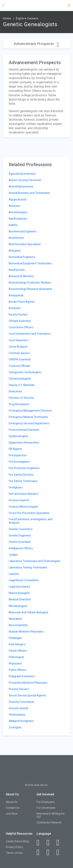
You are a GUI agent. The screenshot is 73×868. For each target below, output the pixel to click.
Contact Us (13, 808)
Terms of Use (14, 853)
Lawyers (14, 574)
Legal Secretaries (19, 587)
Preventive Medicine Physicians (28, 683)
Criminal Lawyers (19, 353)
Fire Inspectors (18, 455)
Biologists (15, 251)
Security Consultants (22, 702)
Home (7, 18)
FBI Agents (15, 449)
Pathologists (16, 657)
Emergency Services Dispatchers (29, 423)
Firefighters (16, 487)
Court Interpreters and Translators (30, 334)
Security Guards (18, 708)
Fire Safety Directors (21, 475)
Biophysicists (17, 270)
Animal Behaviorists (21, 186)
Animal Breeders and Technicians (29, 193)
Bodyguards (16, 295)
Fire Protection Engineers (24, 468)
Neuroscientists (18, 625)
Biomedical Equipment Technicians (30, 263)
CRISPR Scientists (20, 359)
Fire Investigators (19, 462)
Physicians (15, 663)
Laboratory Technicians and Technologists (35, 561)
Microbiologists (18, 606)
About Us (11, 802)
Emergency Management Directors (30, 411)
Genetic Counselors (21, 529)
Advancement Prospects (36, 44)
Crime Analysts (18, 347)
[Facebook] (40, 843)
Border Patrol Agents (22, 302)
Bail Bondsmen (18, 219)
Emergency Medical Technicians (28, 417)
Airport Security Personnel (25, 180)
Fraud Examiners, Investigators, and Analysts (31, 521)
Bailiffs (13, 225)
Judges (13, 555)
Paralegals (15, 638)
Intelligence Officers (21, 548)
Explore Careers (27, 18)
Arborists (14, 206)
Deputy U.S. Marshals (22, 385)
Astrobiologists (18, 212)
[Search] (69, 6)
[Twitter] (60, 843)
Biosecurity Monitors (21, 276)
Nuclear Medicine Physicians (26, 632)
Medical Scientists (20, 599)
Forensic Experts (19, 500)
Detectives (15, 391)
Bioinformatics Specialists (25, 244)
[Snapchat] (60, 852)
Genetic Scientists (20, 542)
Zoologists (15, 727)
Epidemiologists (18, 436)
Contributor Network (49, 822)
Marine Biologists (19, 593)
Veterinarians (17, 715)
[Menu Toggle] (4, 5)
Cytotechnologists (20, 379)
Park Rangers (17, 644)
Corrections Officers (21, 327)
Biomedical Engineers (22, 257)
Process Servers (19, 689)
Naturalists (15, 619)
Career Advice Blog (17, 841)
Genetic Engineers (20, 535)
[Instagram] (40, 852)
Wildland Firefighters (21, 721)
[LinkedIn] (50, 843)
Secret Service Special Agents (27, 695)
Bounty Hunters (18, 315)
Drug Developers (19, 404)
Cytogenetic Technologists (25, 372)
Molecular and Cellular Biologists (29, 612)
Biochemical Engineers (23, 231)
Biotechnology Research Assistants (30, 289)
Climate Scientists (20, 321)
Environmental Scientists (24, 430)
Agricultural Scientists (22, 174)
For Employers (46, 802)
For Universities (46, 808)
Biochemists (16, 238)
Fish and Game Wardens (24, 494)
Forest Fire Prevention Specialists (29, 513)
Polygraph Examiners (22, 676)
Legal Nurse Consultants (24, 580)
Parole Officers (18, 651)
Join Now (12, 814)
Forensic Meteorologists (23, 507)
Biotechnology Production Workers (30, 283)
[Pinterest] (50, 852)
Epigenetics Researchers (24, 443)
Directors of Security (21, 398)
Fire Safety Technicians (23, 481)
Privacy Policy (15, 847)
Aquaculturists (18, 199)
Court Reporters (19, 340)
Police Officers (18, 670)
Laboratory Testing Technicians (28, 567)
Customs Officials (19, 366)
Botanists (15, 308)
